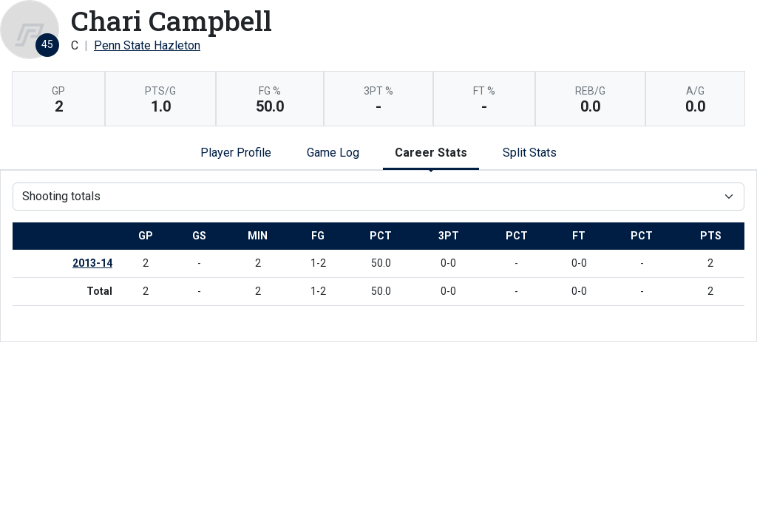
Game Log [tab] (333, 153)
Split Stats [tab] (530, 153)
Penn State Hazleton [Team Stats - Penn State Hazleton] (147, 45)
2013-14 (92, 263)
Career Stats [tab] (431, 153)
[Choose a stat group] (378, 197)
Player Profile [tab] (236, 153)
